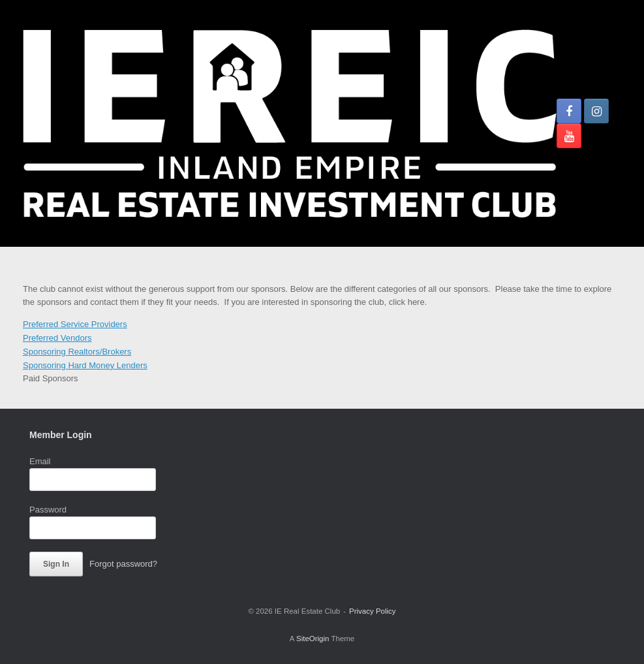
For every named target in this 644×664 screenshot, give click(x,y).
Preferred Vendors (57, 338)
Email (40, 461)
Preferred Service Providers (75, 324)
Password (48, 510)
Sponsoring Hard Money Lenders (85, 365)
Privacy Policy (373, 611)
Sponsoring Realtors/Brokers (77, 352)
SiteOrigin (313, 639)
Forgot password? (123, 564)
